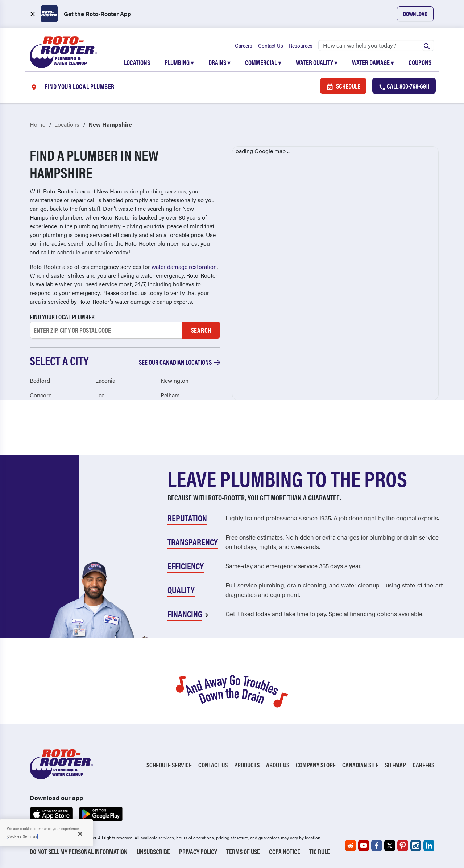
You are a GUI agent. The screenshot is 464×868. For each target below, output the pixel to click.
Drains (219, 62)
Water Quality (317, 62)
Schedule (343, 86)
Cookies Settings (22, 836)
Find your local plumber (62, 317)
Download (415, 14)
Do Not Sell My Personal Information (79, 852)
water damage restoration (184, 267)
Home (38, 125)
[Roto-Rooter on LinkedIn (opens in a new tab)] (429, 846)
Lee (100, 395)
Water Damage (373, 62)
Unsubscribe (153, 852)
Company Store (316, 765)
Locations (137, 62)
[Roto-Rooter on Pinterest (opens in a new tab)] (403, 846)
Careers (244, 45)
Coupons (420, 62)
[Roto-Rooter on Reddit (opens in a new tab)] (351, 846)
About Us (278, 765)
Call (404, 86)
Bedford (40, 380)
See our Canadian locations (180, 362)
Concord (41, 395)
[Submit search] (427, 45)
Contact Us (271, 45)
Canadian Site (360, 765)
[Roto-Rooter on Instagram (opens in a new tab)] (416, 846)
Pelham (170, 395)
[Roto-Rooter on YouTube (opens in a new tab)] (364, 846)
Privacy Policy (198, 852)
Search (201, 330)
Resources (301, 45)
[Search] (376, 45)
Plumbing (179, 62)
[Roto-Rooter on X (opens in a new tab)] (390, 846)
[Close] (80, 834)
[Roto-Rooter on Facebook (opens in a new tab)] (377, 846)
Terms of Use (243, 852)
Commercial (263, 62)
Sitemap (395, 765)
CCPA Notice (285, 852)
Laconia (105, 380)
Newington (175, 380)
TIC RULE (320, 852)
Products (247, 765)
